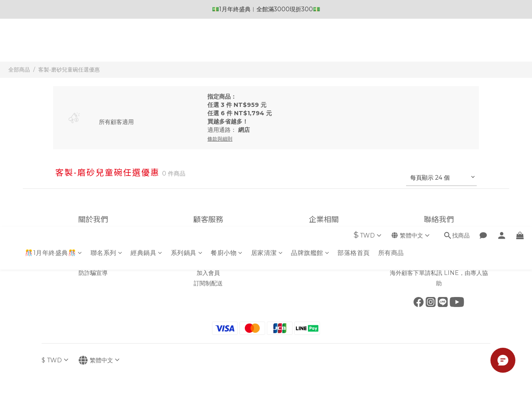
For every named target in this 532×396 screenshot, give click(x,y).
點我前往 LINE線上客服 (439, 262)
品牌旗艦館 (310, 45)
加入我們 (324, 242)
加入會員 (208, 273)
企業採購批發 (324, 252)
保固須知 (208, 262)
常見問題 (208, 252)
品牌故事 (93, 242)
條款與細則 (93, 262)
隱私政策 (93, 252)
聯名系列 (107, 45)
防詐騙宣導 (93, 273)
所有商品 (391, 45)
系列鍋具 (187, 45)
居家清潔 (267, 45)
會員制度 (208, 242)
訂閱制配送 (208, 283)
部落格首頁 (354, 45)
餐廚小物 (227, 45)
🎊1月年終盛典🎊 (54, 45)
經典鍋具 (147, 45)
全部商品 (19, 69)
